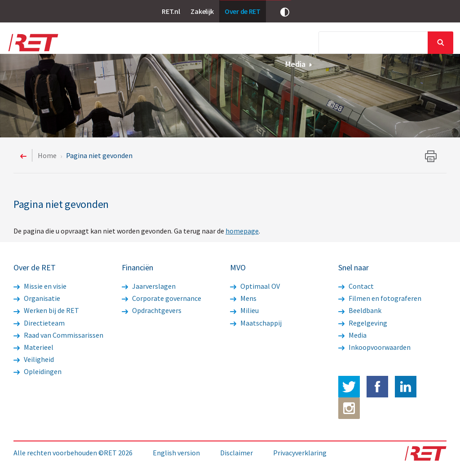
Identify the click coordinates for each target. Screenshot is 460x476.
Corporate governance (161, 298)
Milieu (244, 310)
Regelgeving (363, 323)
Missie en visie (40, 286)
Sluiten (440, 43)
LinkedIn (406, 387)
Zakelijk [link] (202, 11)
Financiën (269, 44)
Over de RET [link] (243, 11)
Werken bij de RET (46, 310)
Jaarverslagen (149, 286)
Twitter (349, 387)
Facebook (377, 387)
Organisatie (37, 298)
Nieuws (157, 44)
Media (299, 64)
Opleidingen (38, 371)
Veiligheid (34, 359)
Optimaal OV (255, 286)
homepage (242, 231)
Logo (33, 43)
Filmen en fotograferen (380, 298)
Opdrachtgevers (152, 310)
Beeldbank (360, 310)
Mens (243, 298)
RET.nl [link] (171, 11)
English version (176, 453)
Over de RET (110, 44)
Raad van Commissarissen (58, 335)
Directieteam (39, 323)
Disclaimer (237, 453)
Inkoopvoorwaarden (374, 347)
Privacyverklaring (300, 453)
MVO (310, 44)
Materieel (33, 347)
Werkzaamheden (209, 44)
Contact (356, 286)
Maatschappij (256, 323)
